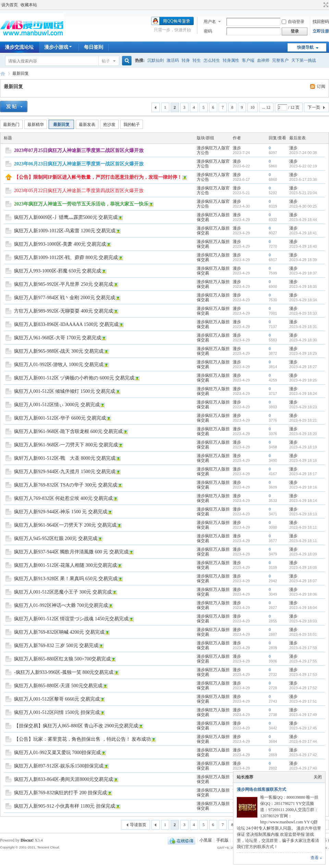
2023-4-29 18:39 (303, 260)
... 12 (266, 107)
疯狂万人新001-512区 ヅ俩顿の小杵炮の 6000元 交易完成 (74, 378)
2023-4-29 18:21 (303, 420)
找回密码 (321, 22)
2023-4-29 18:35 (303, 286)
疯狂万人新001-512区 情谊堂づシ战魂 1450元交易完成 (71, 619)
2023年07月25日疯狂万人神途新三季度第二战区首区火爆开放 (79, 150)
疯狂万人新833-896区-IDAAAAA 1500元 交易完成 (66, 324)
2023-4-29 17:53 (303, 675)
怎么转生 (212, 60)
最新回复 (21, 73)
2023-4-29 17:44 (303, 741)
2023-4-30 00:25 (303, 206)
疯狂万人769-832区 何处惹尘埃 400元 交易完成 (63, 498)
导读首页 (138, 825)
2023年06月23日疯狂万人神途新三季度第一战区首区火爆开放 (79, 164)
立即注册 (321, 31)
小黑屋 (206, 840)
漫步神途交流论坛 (3, 74)
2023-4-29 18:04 (303, 608)
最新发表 (87, 125)
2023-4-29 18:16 (303, 487)
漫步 (237, 148)
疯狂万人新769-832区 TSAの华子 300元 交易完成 (66, 485)
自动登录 (293, 22)
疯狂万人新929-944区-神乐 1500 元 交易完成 (61, 512)
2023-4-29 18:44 (303, 220)
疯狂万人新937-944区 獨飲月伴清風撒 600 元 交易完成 (71, 552)
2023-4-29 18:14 (303, 501)
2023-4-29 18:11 (303, 527)
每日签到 (94, 47)
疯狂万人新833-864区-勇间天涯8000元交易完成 (64, 779)
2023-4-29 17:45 (303, 728)
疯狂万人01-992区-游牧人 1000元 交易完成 (59, 365)
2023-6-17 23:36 (303, 179)
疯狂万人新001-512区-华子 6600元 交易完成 (60, 418)
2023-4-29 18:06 (303, 594)
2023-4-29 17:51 (303, 701)
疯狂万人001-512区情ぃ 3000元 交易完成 (57, 405)
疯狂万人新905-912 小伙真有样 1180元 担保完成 (65, 806)
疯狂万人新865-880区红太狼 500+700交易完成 (62, 659)
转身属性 (231, 60)
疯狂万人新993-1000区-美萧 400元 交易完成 (60, 244)
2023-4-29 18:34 (303, 300)
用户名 (210, 22)
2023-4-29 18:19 (303, 447)
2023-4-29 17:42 (303, 755)
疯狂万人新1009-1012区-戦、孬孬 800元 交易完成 (66, 257)
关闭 (318, 777)
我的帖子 (132, 125)
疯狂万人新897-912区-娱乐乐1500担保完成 (59, 766)
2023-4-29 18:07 (303, 581)
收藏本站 (29, 5)
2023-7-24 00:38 (303, 153)
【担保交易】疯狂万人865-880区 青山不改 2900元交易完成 (76, 726)
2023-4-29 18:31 (303, 327)
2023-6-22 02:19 (303, 166)
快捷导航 (305, 47)
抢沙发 (109, 125)
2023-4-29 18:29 (303, 353)
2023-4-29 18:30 (303, 340)
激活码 (173, 60)
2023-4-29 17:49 (303, 715)
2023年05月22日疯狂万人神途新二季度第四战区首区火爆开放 (79, 191)
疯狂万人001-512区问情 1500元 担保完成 (57, 712)
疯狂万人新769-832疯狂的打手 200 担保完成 (60, 793)
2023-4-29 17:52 (303, 688)
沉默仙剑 (156, 60)
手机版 (222, 840)
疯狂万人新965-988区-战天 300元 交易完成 (59, 351)
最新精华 (36, 125)
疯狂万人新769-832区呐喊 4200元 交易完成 (59, 632)
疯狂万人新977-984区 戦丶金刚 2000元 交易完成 (65, 298)
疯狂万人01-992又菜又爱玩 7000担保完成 (57, 753)
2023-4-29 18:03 (303, 621)
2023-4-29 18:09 (303, 554)
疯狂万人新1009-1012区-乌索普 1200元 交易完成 (65, 231)
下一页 (314, 107)
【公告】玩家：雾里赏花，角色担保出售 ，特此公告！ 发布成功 (82, 739)
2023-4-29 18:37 (303, 273)
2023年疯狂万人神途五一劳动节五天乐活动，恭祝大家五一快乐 (81, 204)
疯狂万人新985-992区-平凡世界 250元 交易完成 (64, 284)
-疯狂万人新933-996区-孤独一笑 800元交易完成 (64, 672)
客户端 (248, 60)
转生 (197, 60)
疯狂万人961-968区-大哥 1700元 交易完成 (58, 338)
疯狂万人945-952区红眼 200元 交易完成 (56, 538)
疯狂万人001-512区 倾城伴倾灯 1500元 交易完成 (65, 391)
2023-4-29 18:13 (303, 514)
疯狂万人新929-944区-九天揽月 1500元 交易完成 (65, 472)
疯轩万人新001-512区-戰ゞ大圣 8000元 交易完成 (65, 458)
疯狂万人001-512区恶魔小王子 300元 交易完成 (63, 592)
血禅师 (263, 60)
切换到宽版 (325, 5)
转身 (186, 60)
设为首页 (10, 5)
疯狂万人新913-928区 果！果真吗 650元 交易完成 (66, 579)
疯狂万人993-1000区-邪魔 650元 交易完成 (58, 271)
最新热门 (11, 125)
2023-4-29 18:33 (303, 313)
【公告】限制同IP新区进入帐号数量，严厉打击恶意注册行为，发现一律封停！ (98, 177)
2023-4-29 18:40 (303, 246)
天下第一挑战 (304, 60)
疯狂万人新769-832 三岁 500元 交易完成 (56, 646)
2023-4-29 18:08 (303, 567)
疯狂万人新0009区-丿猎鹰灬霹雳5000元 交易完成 (66, 217)
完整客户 (280, 60)
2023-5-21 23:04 (303, 193)
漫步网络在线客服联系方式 (261, 789)
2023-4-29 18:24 (303, 394)
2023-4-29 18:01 (303, 634)
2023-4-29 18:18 (303, 460)
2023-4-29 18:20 (303, 434)
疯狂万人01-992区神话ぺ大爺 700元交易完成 (61, 605)
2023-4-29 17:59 (303, 648)
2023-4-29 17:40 (303, 768)
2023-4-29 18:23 (303, 407)
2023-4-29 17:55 (303, 661)
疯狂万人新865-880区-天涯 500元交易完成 (58, 686)
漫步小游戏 (59, 47)
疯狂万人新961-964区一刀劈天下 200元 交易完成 (65, 525)
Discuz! (27, 840)
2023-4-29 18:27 (303, 367)
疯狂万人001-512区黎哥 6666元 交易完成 (57, 699)
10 (253, 107)
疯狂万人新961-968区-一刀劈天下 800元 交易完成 (66, 445)
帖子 (106, 61)
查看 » (316, 858)
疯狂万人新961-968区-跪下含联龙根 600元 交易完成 (68, 431)
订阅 (321, 86)
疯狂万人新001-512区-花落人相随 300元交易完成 (65, 565)
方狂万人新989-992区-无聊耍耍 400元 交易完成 (64, 311)
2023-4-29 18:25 (303, 380)
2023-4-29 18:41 (303, 233)
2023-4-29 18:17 (303, 474)
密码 (208, 31)
